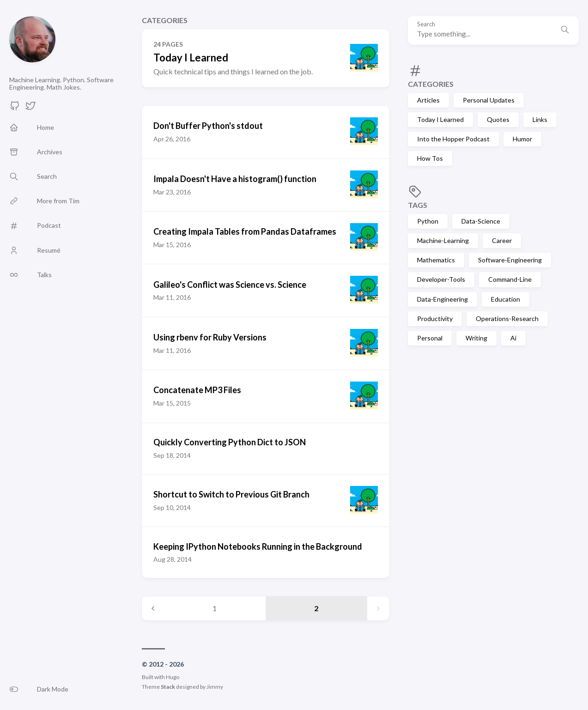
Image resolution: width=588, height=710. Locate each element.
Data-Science (481, 221)
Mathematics (436, 260)
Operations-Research (507, 319)
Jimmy (215, 687)
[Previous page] (153, 608)
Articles (428, 100)
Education (506, 299)
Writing (476, 338)
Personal (430, 338)
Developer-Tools (441, 279)
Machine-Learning (443, 240)
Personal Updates (489, 100)
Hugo (173, 677)
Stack (168, 687)
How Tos (430, 158)
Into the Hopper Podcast (453, 139)
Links (540, 119)
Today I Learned (440, 119)
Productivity (435, 319)
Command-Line (510, 279)
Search (426, 24)
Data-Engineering (443, 299)
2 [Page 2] (316, 608)
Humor (522, 139)
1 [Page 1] (215, 608)
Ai (513, 338)
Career (502, 240)
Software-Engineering (510, 260)
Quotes (498, 119)
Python (428, 221)
